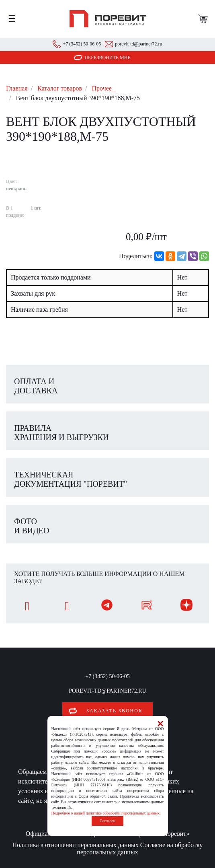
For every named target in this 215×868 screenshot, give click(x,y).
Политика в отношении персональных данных (75, 845)
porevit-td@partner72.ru (138, 44)
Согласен (107, 821)
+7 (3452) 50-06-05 (82, 44)
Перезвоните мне (107, 58)
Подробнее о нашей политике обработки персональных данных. (106, 813)
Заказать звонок (115, 711)
